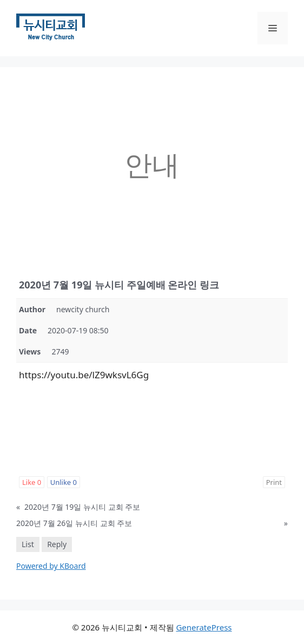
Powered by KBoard (51, 566)
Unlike (64, 482)
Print (274, 482)
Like (32, 482)
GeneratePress (204, 627)
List (28, 544)
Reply (57, 544)
